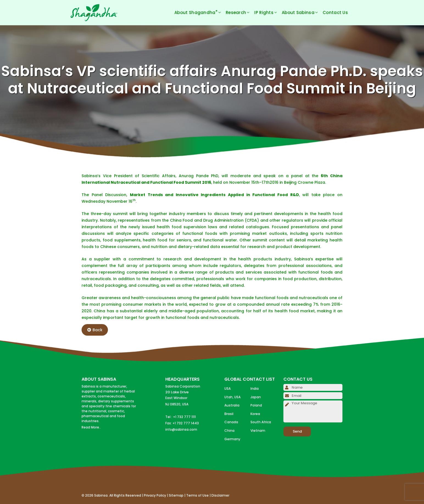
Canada (231, 422)
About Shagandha (200, 13)
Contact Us (335, 12)
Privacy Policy (155, 495)
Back (95, 330)
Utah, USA (232, 397)
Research (240, 13)
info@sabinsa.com (181, 429)
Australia (232, 405)
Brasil (229, 414)
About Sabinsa (302, 13)
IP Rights (268, 13)
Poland (256, 405)
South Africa (261, 422)
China (229, 431)
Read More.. (91, 427)
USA (228, 389)
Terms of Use (197, 495)
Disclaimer (220, 495)
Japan (256, 397)
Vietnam (258, 431)
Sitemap (176, 495)
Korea (255, 414)
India (255, 389)
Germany (232, 439)
